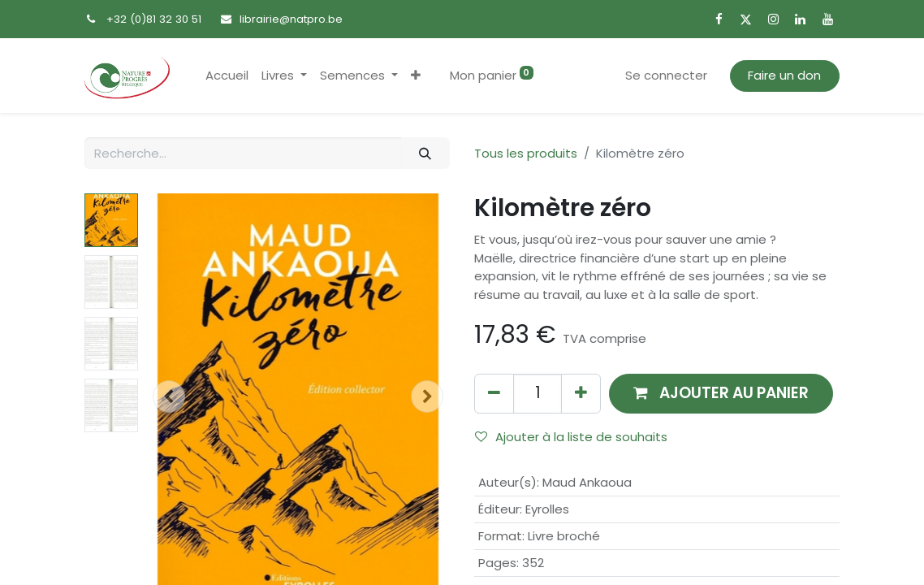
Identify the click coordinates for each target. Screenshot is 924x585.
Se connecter (666, 75)
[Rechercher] (425, 153)
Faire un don (784, 75)
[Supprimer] (494, 394)
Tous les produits (526, 153)
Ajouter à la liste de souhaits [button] (571, 437)
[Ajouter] (581, 394)
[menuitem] (227, 76)
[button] (416, 76)
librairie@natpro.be (291, 19)
